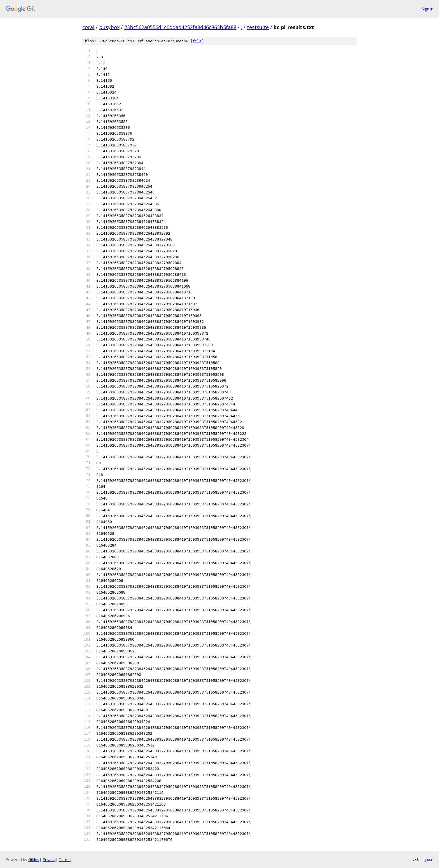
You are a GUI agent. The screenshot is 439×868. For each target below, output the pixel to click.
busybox (109, 27)
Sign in (428, 9)
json (429, 859)
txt (415, 859)
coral (88, 27)
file (197, 41)
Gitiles (34, 859)
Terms (65, 859)
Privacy (49, 859)
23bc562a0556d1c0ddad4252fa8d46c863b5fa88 (180, 27)
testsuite (258, 27)
